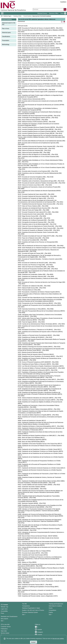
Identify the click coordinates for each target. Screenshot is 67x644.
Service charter (5, 633)
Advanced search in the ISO (9, 24)
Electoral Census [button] (42, 13)
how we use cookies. (58, 639)
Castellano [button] (63, 2)
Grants (51, 608)
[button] (63, 13)
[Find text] (48, 9)
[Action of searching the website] (65, 9)
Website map (4, 607)
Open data (4, 631)
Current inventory (28, 16)
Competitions (52, 610)
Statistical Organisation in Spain (11, 16)
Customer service (6, 627)
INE (2, 16)
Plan (59, 28)
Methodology (6, 44)
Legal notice (4, 609)
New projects (4, 619)
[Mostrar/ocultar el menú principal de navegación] (2, 13)
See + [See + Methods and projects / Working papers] (2, 621)
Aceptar (34, 642)
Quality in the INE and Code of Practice (33, 610)
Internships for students (55, 606)
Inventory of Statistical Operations (21, 16)
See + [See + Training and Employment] (50, 615)
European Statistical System (30, 612)
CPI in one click (5, 624)
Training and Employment (56, 604)
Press (2, 613)
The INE (24, 604)
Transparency (26, 606)
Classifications (6, 37)
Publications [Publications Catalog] (4, 629)
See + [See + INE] (24, 615)
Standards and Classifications (9, 616)
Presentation (6, 40)
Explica (51, 612)
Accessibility (4, 611)
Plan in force (6, 29)
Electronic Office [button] (54, 13)
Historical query (6, 32)
